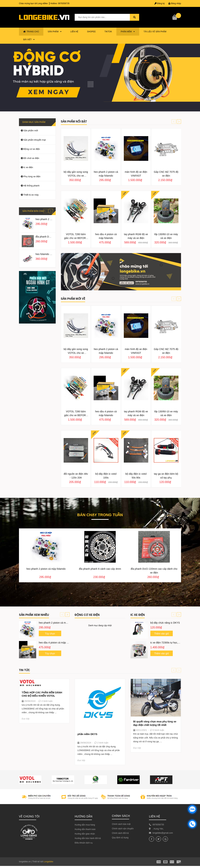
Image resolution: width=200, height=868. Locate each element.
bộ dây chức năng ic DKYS (165, 623)
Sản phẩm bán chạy (34, 211)
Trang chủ (31, 32)
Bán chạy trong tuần (100, 515)
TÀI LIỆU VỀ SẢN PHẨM (155, 32)
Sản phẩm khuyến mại (34, 140)
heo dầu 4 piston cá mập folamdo (57, 643)
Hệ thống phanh (31, 186)
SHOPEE (91, 32)
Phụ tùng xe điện (32, 176)
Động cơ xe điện (32, 149)
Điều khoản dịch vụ (84, 843)
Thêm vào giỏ (161, 634)
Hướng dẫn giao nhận (85, 834)
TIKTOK (108, 32)
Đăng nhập (175, 3)
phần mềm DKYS (87, 734)
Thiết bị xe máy (31, 195)
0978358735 (64, 3)
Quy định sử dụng (120, 838)
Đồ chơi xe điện (31, 158)
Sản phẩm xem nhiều (34, 615)
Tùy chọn (50, 634)
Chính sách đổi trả (120, 833)
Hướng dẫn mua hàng (85, 825)
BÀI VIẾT (29, 40)
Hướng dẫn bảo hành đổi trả (88, 838)
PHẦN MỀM (128, 32)
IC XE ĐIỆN (138, 615)
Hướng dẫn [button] (84, 816)
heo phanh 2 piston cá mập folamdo (58, 623)
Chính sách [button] (121, 816)
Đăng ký (160, 3)
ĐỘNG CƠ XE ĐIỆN (87, 615)
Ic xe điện (28, 167)
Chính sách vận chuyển (123, 829)
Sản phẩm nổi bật (74, 122)
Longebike (48, 862)
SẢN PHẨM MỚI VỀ (73, 299)
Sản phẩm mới (31, 131)
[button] (179, 122)
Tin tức (24, 670)
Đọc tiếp (26, 719)
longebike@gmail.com (163, 833)
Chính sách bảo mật (121, 824)
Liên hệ (74, 32)
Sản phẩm (55, 32)
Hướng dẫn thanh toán (85, 829)
